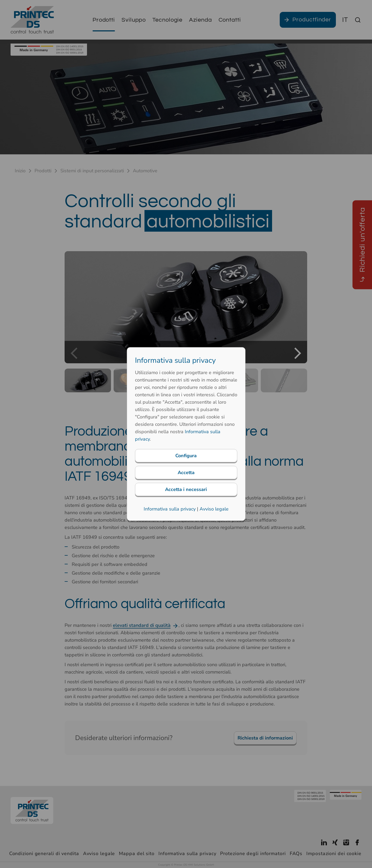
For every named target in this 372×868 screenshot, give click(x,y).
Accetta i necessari (186, 489)
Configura (186, 456)
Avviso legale (214, 509)
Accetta (186, 473)
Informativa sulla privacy (170, 509)
